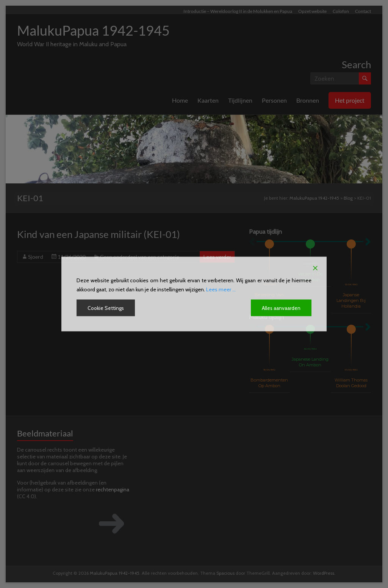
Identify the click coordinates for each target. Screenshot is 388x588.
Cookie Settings (106, 308)
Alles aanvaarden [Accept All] (281, 308)
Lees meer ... (221, 289)
